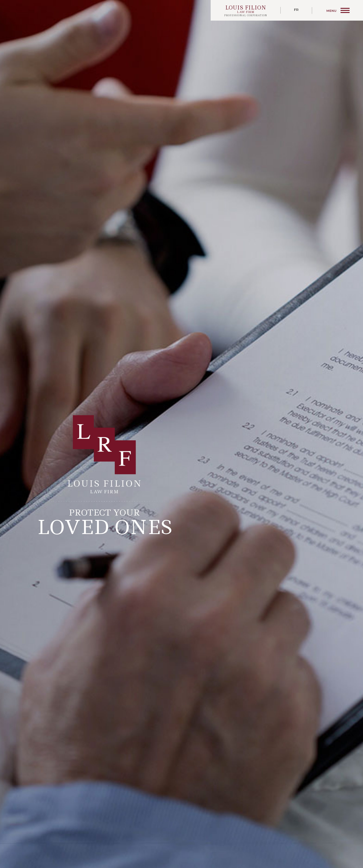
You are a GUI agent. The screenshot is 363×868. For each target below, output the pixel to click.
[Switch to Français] (296, 11)
